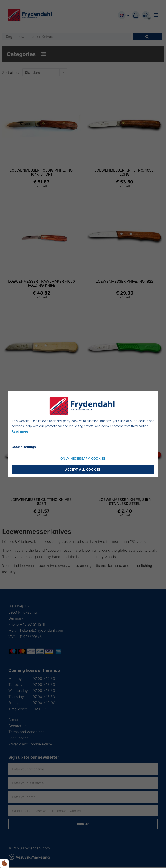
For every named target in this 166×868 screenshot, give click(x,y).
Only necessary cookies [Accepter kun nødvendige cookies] (83, 458)
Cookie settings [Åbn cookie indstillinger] (24, 447)
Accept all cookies (83, 469)
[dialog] (83, 434)
